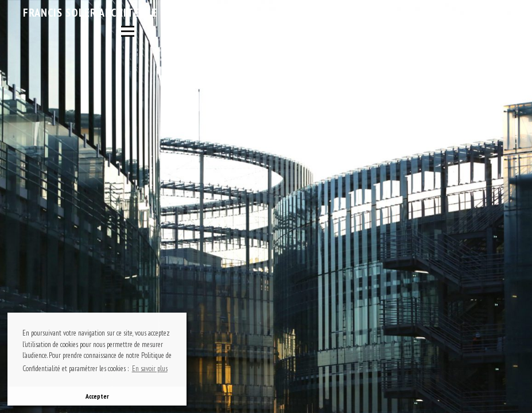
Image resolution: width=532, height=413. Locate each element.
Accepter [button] (97, 396)
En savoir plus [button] (150, 369)
